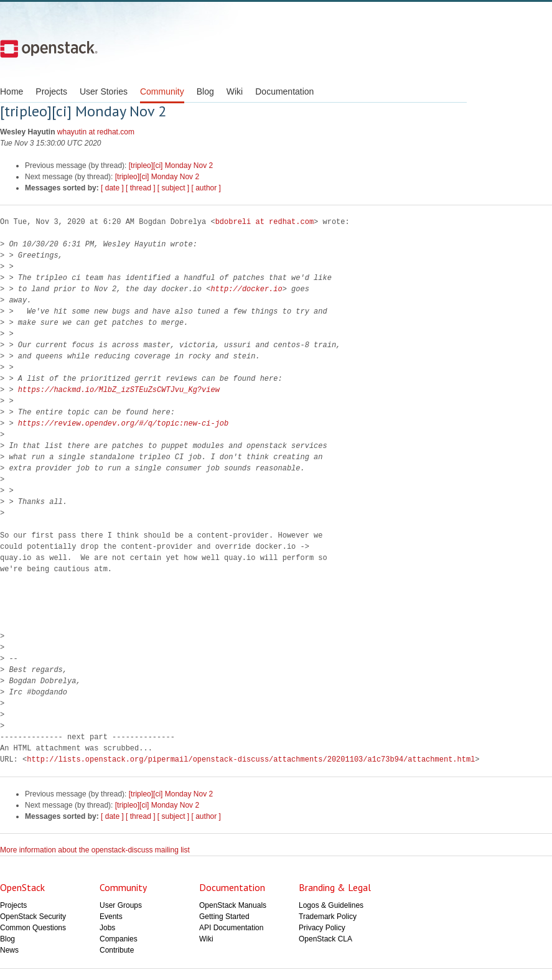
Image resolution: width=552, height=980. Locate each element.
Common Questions (33, 928)
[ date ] (112, 188)
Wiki (235, 91)
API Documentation (231, 928)
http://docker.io (246, 289)
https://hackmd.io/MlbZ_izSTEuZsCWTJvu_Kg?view (119, 390)
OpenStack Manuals (233, 905)
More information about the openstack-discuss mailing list (95, 850)
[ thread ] (140, 188)
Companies (119, 939)
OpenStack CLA (325, 939)
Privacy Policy (322, 928)
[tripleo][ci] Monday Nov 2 (171, 166)
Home (12, 91)
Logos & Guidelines (331, 905)
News (9, 950)
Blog (205, 91)
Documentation (284, 91)
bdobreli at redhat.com (264, 222)
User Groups (121, 905)
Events (111, 917)
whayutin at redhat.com (96, 132)
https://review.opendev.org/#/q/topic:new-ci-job (123, 423)
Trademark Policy (328, 917)
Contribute (117, 950)
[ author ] (206, 188)
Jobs (107, 928)
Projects (51, 91)
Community (162, 91)
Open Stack (49, 49)
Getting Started (224, 917)
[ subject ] (173, 188)
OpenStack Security (33, 917)
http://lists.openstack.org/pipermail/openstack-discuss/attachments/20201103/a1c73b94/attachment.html (251, 759)
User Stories (104, 91)
